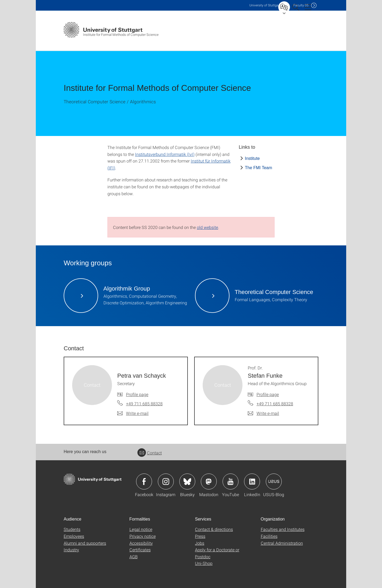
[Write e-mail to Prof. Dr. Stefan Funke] (263, 413)
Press (200, 536)
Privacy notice (143, 536)
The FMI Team (259, 168)
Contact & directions (214, 529)
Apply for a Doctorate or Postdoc (217, 553)
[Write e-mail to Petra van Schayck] (133, 413)
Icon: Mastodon (209, 482)
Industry (71, 550)
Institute (252, 158)
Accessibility (141, 543)
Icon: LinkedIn (252, 482)
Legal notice (141, 529)
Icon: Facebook (144, 482)
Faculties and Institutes (283, 529)
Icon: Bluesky (187, 482)
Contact (150, 453)
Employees (74, 536)
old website (207, 227)
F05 (301, 5)
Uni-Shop (204, 563)
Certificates (140, 550)
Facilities (269, 536)
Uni (265, 5)
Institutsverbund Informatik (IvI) (165, 154)
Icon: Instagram (166, 482)
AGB (134, 557)
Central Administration (282, 543)
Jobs (200, 543)
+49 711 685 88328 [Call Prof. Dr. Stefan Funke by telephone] (275, 404)
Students (72, 529)
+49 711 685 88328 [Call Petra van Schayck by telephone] (144, 404)
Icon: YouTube (231, 482)
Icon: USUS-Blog (274, 482)
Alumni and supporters (85, 543)
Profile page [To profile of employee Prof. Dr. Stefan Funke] (268, 394)
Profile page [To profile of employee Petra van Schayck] (137, 394)
